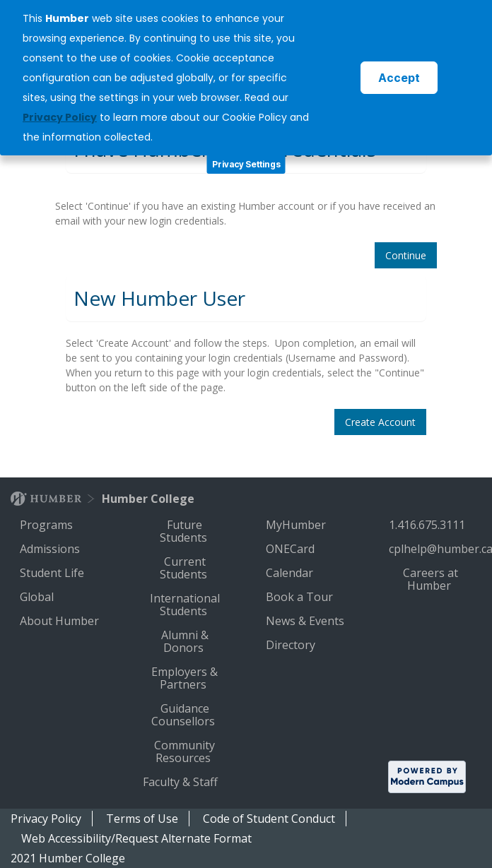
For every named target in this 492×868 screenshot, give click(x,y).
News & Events (306, 621)
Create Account (380, 422)
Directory (292, 645)
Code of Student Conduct (269, 819)
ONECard (292, 549)
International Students (185, 605)
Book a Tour (301, 597)
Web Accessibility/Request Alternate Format (136, 838)
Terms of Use (142, 819)
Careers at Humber (430, 579)
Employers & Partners (184, 678)
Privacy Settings (246, 164)
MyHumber (297, 525)
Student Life (53, 573)
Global (38, 597)
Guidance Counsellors (184, 715)
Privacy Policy (46, 819)
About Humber (61, 621)
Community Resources (184, 751)
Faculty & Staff (182, 782)
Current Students (185, 568)
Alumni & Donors (185, 641)
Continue (406, 255)
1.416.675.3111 (428, 525)
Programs (48, 525)
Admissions (51, 549)
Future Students (185, 531)
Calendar (291, 573)
